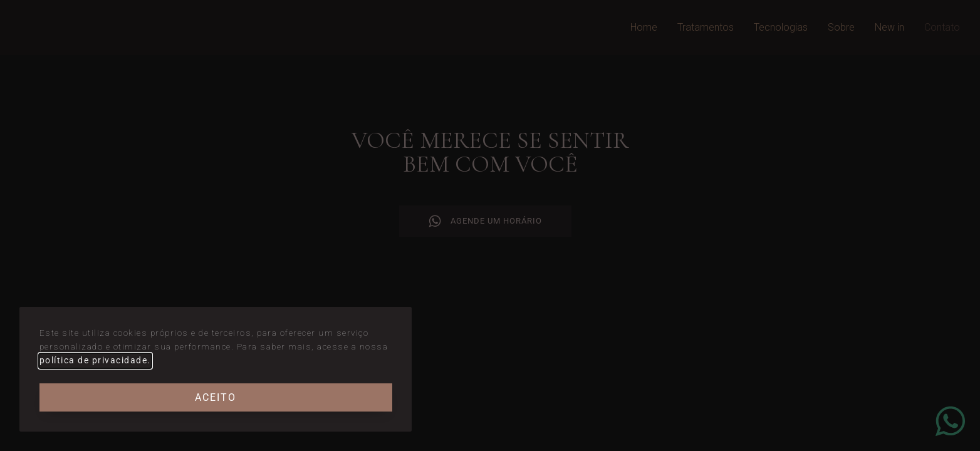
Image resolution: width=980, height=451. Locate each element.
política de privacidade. (95, 360)
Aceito (216, 397)
